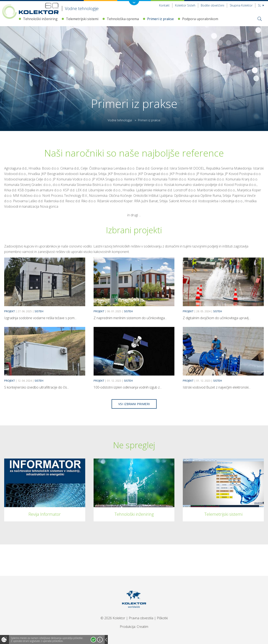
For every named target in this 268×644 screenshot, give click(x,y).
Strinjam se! (93, 640)
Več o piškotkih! (100, 640)
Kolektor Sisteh (185, 5)
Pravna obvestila (141, 618)
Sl (261, 5)
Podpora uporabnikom (200, 19)
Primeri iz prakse (160, 19)
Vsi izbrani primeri (134, 404)
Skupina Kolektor (241, 5)
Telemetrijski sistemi (82, 19)
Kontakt (164, 5)
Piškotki (162, 618)
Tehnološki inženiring (40, 19)
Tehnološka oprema (123, 19)
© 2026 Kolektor (113, 618)
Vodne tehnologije (120, 120)
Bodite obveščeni (213, 5)
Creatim (142, 627)
